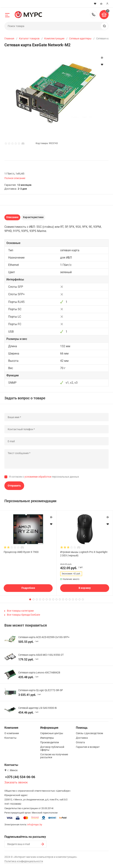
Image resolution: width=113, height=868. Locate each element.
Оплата (80, 742)
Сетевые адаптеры (80, 38)
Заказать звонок (16, 782)
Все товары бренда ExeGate (23, 615)
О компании (12, 733)
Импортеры (47, 738)
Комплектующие (54, 38)
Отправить (14, 486)
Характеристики (33, 217)
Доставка (82, 738)
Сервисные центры (52, 733)
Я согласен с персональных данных (44, 477)
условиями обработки (38, 477)
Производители (50, 742)
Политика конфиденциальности (24, 861)
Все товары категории (20, 611)
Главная (9, 38)
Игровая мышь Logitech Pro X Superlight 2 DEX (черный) (84, 554)
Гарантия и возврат (88, 747)
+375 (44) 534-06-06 (94, 15)
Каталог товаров (29, 38)
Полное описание (15, 178)
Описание (12, 217)
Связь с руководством (89, 733)
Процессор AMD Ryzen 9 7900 (21, 552)
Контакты (10, 738)
